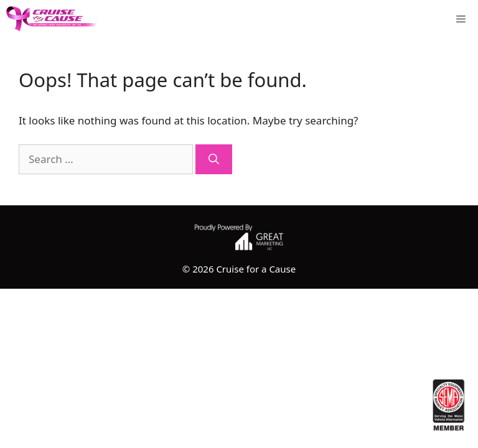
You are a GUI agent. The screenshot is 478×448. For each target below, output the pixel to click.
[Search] (214, 159)
